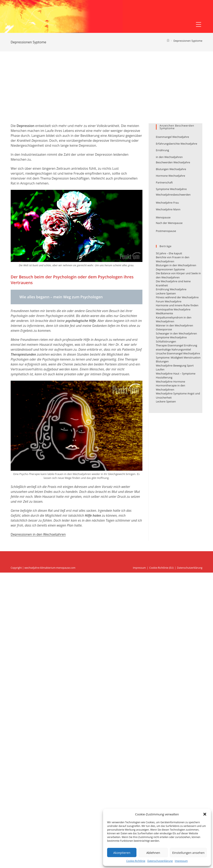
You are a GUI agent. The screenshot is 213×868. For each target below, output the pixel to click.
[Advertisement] (107, 92)
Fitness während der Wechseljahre (177, 297)
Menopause (163, 217)
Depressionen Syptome (188, 41)
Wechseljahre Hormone (171, 382)
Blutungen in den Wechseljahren (176, 265)
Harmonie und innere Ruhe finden (177, 305)
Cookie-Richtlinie (136, 861)
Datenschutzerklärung (160, 861)
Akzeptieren (122, 853)
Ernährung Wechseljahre (171, 289)
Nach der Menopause (169, 223)
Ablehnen (153, 853)
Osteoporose (164, 329)
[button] (205, 814)
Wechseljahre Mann (168, 209)
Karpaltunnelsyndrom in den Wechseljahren (174, 319)
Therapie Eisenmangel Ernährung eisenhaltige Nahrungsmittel (177, 347)
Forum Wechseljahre (169, 301)
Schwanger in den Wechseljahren (176, 333)
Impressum (181, 861)
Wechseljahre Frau (167, 203)
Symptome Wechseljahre (171, 189)
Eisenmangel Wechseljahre (173, 137)
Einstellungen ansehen (188, 853)
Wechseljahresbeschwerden (173, 195)
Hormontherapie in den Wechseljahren (171, 387)
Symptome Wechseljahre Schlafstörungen (171, 339)
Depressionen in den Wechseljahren (38, 534)
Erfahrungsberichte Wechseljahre (177, 144)
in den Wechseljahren (169, 157)
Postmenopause (166, 231)
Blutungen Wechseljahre (171, 169)
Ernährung (163, 150)
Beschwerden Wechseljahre (173, 162)
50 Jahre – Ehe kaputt (169, 253)
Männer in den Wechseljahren (175, 325)
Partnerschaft (164, 182)
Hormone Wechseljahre (171, 176)
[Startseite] (168, 41)
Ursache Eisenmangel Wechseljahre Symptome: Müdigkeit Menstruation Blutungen (178, 357)
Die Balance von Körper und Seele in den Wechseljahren (178, 275)
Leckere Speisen (166, 293)
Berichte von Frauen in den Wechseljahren (173, 259)
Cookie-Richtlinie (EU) (161, 568)
